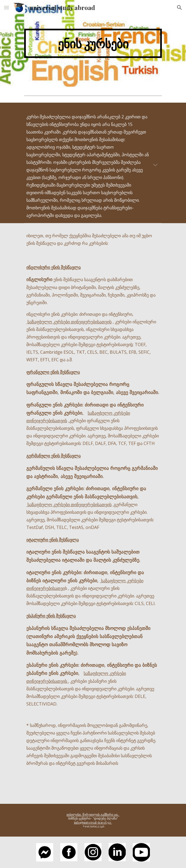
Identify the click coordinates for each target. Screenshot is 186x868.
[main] (93, 43)
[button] (7, 7)
